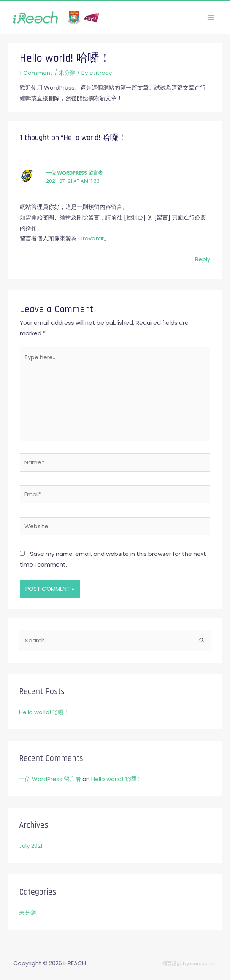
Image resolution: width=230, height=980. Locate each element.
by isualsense (199, 963)
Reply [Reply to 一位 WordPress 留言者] (203, 259)
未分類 (67, 73)
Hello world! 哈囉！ (44, 712)
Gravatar (91, 238)
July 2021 (31, 846)
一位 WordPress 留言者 (75, 173)
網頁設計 (172, 963)
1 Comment (36, 73)
